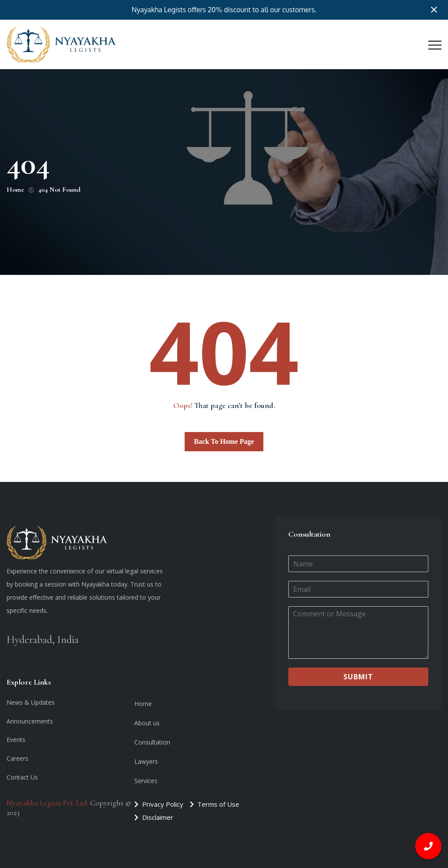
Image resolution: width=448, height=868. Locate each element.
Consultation (152, 742)
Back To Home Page (224, 441)
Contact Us (22, 777)
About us (147, 723)
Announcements (30, 721)
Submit (358, 677)
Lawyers (146, 761)
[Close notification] (434, 10)
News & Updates (31, 702)
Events (16, 740)
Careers (17, 758)
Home (143, 704)
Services (146, 781)
